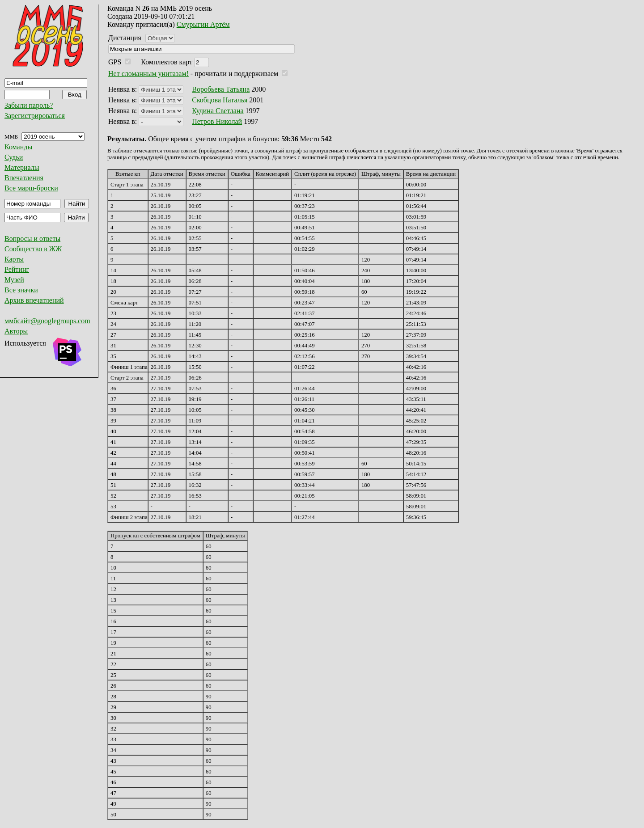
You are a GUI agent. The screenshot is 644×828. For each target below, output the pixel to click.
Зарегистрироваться (35, 116)
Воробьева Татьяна (221, 89)
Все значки (21, 290)
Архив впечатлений (34, 300)
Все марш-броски (31, 188)
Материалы (22, 167)
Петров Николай (217, 121)
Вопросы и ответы (32, 239)
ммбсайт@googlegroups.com (47, 321)
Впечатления (24, 178)
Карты (14, 259)
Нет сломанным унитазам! (148, 74)
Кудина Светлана (218, 111)
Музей (14, 280)
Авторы (16, 331)
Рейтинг (17, 269)
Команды (18, 147)
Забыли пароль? (29, 105)
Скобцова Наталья (220, 100)
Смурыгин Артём (203, 24)
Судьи (14, 157)
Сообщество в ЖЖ (33, 249)
